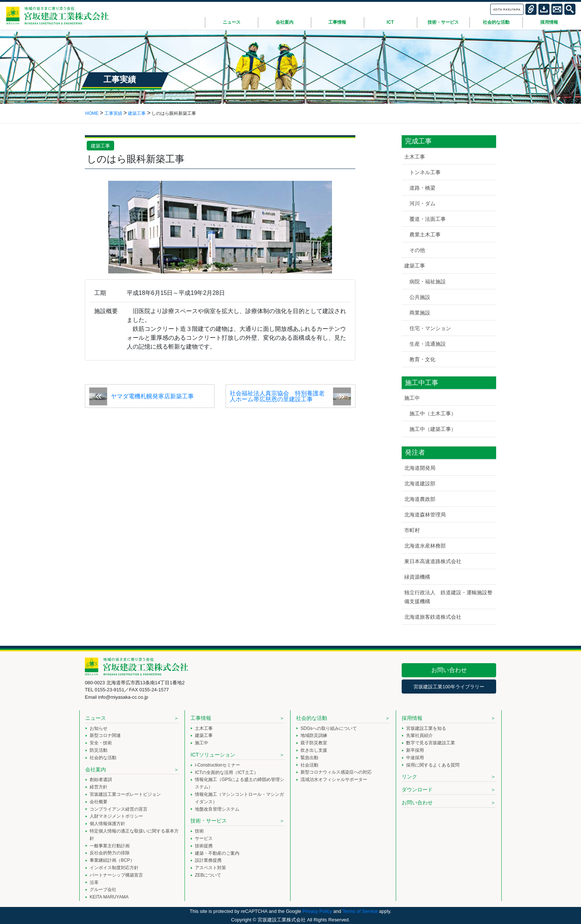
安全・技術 (101, 743)
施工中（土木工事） (433, 413)
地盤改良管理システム (217, 809)
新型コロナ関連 (105, 735)
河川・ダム (422, 203)
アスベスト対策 (210, 868)
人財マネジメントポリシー (116, 816)
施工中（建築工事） (433, 429)
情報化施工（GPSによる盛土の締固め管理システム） (240, 783)
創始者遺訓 (101, 780)
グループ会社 (103, 890)
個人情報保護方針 (107, 824)
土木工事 (415, 157)
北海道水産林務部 (425, 546)
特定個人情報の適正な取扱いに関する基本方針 (134, 835)
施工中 (412, 398)
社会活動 (309, 765)
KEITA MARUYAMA (109, 897)
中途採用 (415, 758)
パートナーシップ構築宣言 (116, 875)
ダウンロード (417, 790)
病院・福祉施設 (428, 282)
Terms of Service (360, 911)
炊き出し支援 (314, 750)
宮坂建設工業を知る (426, 728)
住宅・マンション (430, 328)
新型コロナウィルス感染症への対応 (336, 772)
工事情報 (201, 718)
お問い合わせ (449, 670)
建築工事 (100, 146)
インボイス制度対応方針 (114, 868)
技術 (199, 831)
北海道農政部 (420, 499)
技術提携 (204, 846)
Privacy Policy (317, 911)
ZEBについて (208, 875)
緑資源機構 (417, 577)
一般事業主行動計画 (110, 846)
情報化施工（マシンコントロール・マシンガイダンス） (239, 798)
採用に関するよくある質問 (433, 765)
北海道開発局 (420, 468)
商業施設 (420, 313)
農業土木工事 (425, 235)
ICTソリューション (213, 755)
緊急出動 (309, 758)
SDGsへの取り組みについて (329, 728)
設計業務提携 (208, 860)
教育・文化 (422, 359)
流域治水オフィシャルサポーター (334, 780)
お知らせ (99, 728)
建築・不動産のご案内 (217, 853)
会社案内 (96, 770)
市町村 (412, 530)
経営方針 (99, 787)
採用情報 (412, 718)
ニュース (96, 718)
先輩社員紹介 (419, 735)
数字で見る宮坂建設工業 (431, 743)
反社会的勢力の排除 (110, 853)
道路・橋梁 (422, 188)
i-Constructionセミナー (218, 765)
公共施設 (420, 297)
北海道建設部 (420, 483)
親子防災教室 (314, 743)
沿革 (94, 883)
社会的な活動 (103, 758)
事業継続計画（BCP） (112, 860)
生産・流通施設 (428, 344)
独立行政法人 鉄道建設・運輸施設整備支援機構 (448, 597)
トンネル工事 (425, 172)
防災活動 (99, 750)
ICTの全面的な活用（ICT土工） (227, 772)
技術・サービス (209, 821)
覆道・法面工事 (428, 219)
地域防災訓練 (314, 735)
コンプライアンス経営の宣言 (119, 809)
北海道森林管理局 (425, 515)
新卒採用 (415, 750)
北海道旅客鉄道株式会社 (433, 617)
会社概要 (99, 802)
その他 (417, 250)
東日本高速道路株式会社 (433, 561)
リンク (409, 777)
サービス (204, 838)
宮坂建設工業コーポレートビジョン (125, 794)
